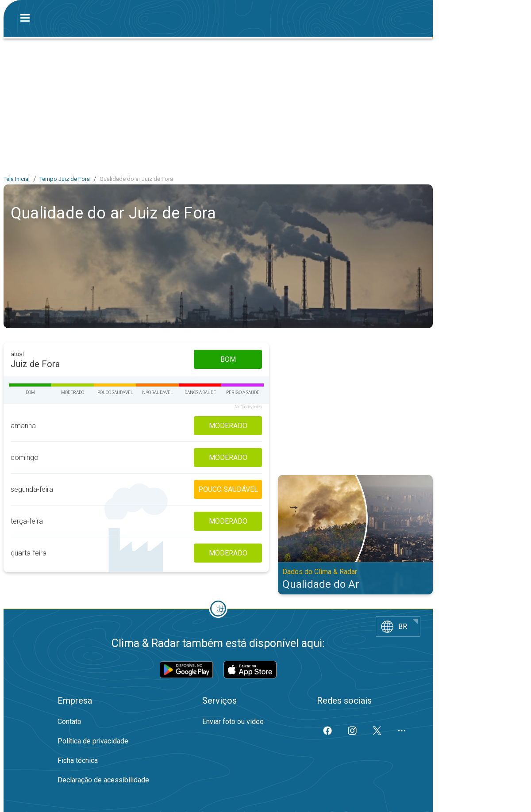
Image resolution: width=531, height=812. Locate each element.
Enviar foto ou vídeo (233, 722)
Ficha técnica (78, 760)
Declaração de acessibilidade (103, 780)
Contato (69, 722)
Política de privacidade (93, 741)
